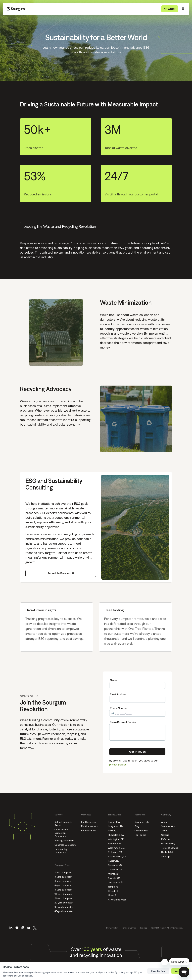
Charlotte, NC (115, 865)
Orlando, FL (114, 891)
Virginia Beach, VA (117, 856)
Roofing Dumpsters (64, 841)
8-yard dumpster (63, 890)
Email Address (118, 694)
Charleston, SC (116, 869)
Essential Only (158, 971)
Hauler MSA (167, 852)
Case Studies (141, 831)
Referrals (166, 839)
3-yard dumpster (63, 877)
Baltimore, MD (115, 844)
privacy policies (118, 764)
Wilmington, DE (116, 839)
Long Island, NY (116, 826)
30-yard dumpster (64, 907)
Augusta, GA (114, 878)
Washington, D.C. (116, 848)
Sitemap (165, 856)
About (164, 822)
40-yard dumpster (64, 911)
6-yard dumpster (63, 885)
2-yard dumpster (63, 872)
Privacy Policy (168, 844)
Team (164, 831)
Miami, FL (113, 895)
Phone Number (119, 708)
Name (113, 680)
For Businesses (89, 822)
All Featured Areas (117, 900)
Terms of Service (170, 848)
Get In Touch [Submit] (137, 752)
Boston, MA (114, 822)
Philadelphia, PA (116, 835)
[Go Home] (16, 9)
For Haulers (140, 835)
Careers (165, 835)
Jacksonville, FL (116, 882)
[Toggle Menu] (183, 9)
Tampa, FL (113, 887)
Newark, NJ (114, 831)
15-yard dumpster (63, 898)
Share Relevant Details (123, 722)
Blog (137, 826)
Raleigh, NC (114, 861)
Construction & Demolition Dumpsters (62, 833)
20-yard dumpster (64, 903)
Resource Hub (142, 822)
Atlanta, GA (114, 874)
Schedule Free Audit (61, 573)
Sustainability (168, 826)
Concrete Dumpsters (65, 845)
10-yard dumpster (63, 894)
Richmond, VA (115, 852)
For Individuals (89, 831)
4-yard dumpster (63, 881)
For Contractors (89, 826)
